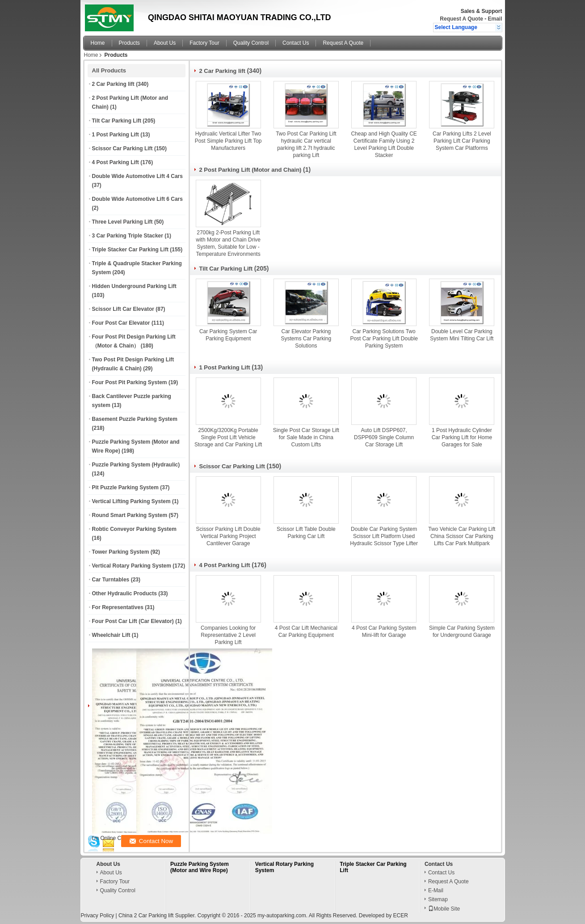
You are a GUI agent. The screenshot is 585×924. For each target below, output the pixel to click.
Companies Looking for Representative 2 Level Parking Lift (228, 635)
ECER (400, 916)
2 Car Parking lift (113, 84)
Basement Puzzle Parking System (135, 419)
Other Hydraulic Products (124, 593)
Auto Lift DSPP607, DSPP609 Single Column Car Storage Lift (384, 437)
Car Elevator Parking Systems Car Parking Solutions (306, 339)
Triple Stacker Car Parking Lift (130, 250)
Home (98, 43)
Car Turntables (111, 580)
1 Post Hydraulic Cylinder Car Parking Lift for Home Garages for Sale (462, 437)
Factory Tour (204, 43)
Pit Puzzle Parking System (125, 487)
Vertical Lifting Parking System (131, 501)
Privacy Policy (98, 916)
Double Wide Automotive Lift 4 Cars (137, 176)
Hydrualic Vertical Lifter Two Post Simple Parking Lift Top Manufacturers (228, 141)
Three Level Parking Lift (122, 222)
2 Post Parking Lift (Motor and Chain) (250, 170)
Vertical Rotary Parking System (132, 566)
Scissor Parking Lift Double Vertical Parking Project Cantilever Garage (228, 536)
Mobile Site (444, 909)
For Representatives (118, 607)
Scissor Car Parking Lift (122, 148)
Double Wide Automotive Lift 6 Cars (137, 199)
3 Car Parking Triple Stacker (128, 236)
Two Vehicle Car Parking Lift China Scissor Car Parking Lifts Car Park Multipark (462, 536)
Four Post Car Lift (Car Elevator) (133, 621)
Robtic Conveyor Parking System (134, 529)
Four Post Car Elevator (121, 323)
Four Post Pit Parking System (130, 382)
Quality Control (251, 43)
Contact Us (296, 43)
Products (129, 43)
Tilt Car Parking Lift (117, 121)
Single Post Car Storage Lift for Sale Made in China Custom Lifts (306, 437)
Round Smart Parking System (130, 515)
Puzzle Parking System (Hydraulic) (136, 465)
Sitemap (438, 899)
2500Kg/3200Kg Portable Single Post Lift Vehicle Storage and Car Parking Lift (228, 437)
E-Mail (436, 890)
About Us (165, 43)
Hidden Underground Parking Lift (134, 286)
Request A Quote (461, 19)
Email (495, 19)
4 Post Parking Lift (116, 162)
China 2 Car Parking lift (146, 916)
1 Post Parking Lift (116, 135)
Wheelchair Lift (111, 635)
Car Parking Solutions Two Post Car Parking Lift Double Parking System (384, 339)
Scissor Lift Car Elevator (123, 309)
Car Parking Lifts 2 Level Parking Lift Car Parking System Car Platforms (462, 141)
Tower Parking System (121, 552)
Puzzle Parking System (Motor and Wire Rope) (200, 867)
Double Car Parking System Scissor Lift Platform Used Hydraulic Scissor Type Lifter (384, 536)
